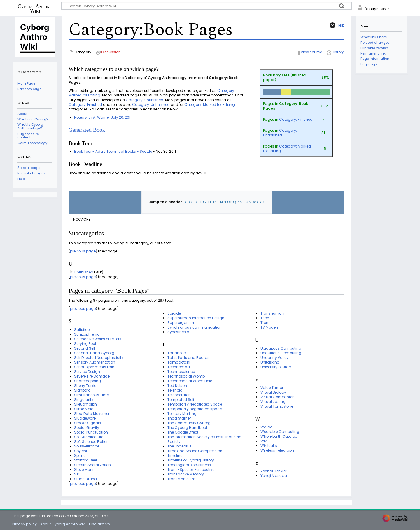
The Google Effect (183, 432)
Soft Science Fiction (91, 442)
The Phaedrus (180, 446)
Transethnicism (181, 479)
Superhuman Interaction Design (196, 318)
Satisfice (82, 330)
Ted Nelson (177, 386)
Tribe (265, 318)
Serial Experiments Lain (94, 367)
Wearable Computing (280, 432)
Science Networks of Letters (98, 339)
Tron (264, 323)
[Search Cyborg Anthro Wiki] (206, 6)
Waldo (266, 427)
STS (77, 474)
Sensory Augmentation (95, 362)
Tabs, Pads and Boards (188, 358)
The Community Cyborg (189, 423)
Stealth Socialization (92, 465)
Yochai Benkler (273, 471)
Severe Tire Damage (92, 376)
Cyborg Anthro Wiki (35, 8)
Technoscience (181, 372)
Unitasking (270, 362)
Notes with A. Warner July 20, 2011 (103, 117)
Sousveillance (87, 446)
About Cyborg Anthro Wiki (63, 524)
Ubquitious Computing (281, 353)
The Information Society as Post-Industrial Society (205, 439)
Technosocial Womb (186, 376)
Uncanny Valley (274, 358)
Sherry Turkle (85, 386)
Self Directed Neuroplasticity (99, 358)
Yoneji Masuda (274, 476)
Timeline (175, 456)
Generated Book (87, 130)
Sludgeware (85, 418)
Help (336, 25)
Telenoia (175, 390)
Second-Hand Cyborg (94, 353)
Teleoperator (178, 395)
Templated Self (181, 400)
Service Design (87, 372)
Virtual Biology (273, 392)
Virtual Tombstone (277, 406)
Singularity (84, 400)
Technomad (179, 367)
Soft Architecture (89, 437)
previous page (83, 251)
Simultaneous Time (91, 395)
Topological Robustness (189, 465)
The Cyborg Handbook (188, 428)
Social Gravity (87, 428)
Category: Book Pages (286, 106)
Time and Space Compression (195, 451)
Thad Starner (179, 418)
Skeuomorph (85, 404)
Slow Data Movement (93, 414)
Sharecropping (87, 381)
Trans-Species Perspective (191, 470)
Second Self (85, 348)
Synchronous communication (195, 327)
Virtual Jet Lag (273, 402)
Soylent (81, 451)
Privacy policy (24, 524)
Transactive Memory (186, 474)
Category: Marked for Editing (287, 149)
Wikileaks (269, 446)
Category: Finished (296, 119)
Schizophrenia (87, 334)
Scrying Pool (85, 344)
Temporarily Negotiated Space (195, 404)
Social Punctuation (91, 432)
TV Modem (270, 327)
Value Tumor (272, 388)
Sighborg (82, 390)
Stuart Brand (85, 479)
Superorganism (181, 323)
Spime (80, 456)
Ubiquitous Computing (281, 348)
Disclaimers (99, 524)
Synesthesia (178, 332)
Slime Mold (84, 409)
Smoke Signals (87, 423)
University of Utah (276, 367)
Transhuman (272, 313)
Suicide (174, 313)
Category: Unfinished (280, 133)
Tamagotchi (179, 362)
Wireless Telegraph (277, 450)
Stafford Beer (86, 460)
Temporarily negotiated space (195, 409)
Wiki (264, 441)
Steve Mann (84, 470)
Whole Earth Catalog (279, 436)
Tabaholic (177, 353)
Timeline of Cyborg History (191, 460)
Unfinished (84, 272)
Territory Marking (182, 414)
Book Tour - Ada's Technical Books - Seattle (113, 151)
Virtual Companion (278, 397)
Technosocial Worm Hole (190, 381)
